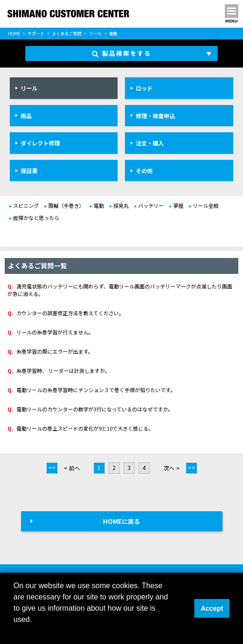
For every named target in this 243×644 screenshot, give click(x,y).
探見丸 (121, 205)
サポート (36, 34)
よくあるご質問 (67, 34)
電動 (99, 205)
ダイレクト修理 (40, 143)
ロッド (144, 88)
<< (52, 467)
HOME (14, 34)
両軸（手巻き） (66, 205)
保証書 (29, 170)
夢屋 (178, 205)
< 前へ (72, 468)
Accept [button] (212, 608)
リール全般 (206, 205)
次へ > (172, 468)
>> (191, 467)
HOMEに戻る (121, 521)
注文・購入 (150, 143)
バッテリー (151, 205)
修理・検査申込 (155, 116)
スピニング (26, 205)
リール (95, 34)
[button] (15, 632)
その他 (144, 170)
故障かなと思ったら (36, 218)
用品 (26, 116)
